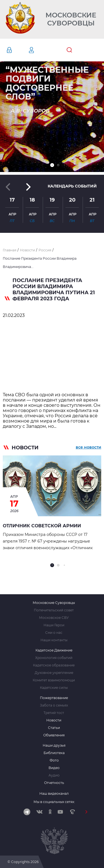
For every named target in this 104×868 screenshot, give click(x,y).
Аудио (54, 775)
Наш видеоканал (54, 793)
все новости (88, 447)
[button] (52, 165)
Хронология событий (54, 658)
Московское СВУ (54, 618)
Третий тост (54, 713)
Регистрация (40, 50)
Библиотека (54, 753)
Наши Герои (54, 625)
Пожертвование (54, 698)
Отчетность (54, 783)
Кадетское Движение (54, 650)
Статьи (54, 728)
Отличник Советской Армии (42, 526)
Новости (54, 720)
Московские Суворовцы (71, 19)
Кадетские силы (54, 688)
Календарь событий (72, 186)
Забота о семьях (54, 705)
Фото (54, 760)
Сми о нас (54, 633)
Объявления (54, 735)
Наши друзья (54, 746)
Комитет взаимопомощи (54, 680)
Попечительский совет (54, 610)
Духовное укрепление (54, 673)
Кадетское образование (54, 665)
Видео (54, 768)
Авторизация (17, 50)
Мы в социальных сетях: (54, 802)
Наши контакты (54, 640)
